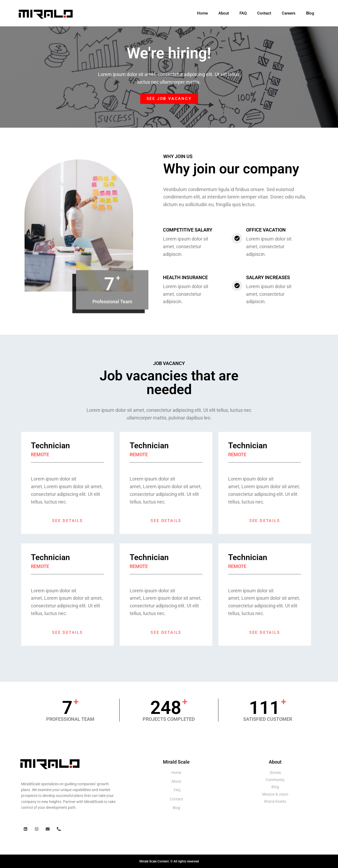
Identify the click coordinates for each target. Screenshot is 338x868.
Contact (264, 13)
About (224, 13)
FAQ (243, 13)
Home (202, 13)
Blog (310, 13)
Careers (289, 13)
